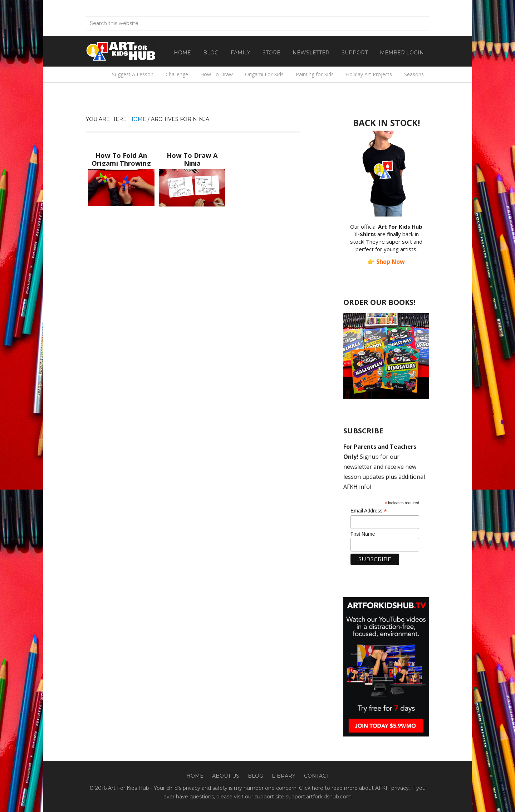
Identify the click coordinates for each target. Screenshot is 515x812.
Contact (317, 776)
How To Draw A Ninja (192, 155)
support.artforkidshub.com (319, 797)
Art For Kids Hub (122, 51)
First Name (363, 534)
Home (195, 776)
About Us (226, 776)
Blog (256, 776)
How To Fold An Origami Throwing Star (121, 161)
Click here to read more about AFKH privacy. (354, 788)
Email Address (369, 511)
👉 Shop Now (386, 262)
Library (284, 776)
